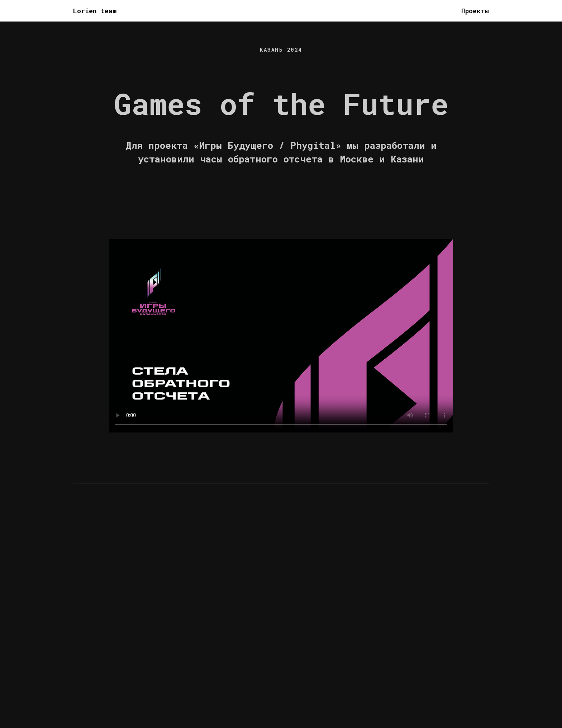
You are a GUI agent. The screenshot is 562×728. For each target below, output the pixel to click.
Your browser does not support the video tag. (281, 336)
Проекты (475, 11)
